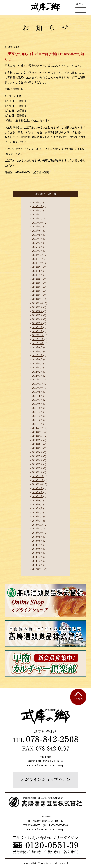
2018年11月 (38, 529)
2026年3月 (37, 203)
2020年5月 (37, 456)
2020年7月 (37, 448)
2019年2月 (37, 517)
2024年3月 (37, 287)
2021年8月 (37, 396)
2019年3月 (37, 513)
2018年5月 (37, 553)
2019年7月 (37, 497)
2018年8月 (37, 541)
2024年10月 (38, 263)
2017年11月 (38, 569)
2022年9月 (37, 348)
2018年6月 (37, 549)
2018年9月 (37, 537)
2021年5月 (37, 408)
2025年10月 (38, 223)
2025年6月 (37, 231)
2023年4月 (37, 319)
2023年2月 (37, 327)
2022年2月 (37, 372)
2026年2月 (37, 207)
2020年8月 (37, 444)
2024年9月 (37, 267)
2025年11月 (38, 219)
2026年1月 (37, 211)
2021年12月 (38, 380)
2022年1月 (37, 376)
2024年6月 (37, 279)
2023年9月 (37, 307)
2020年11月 (38, 432)
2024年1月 (37, 295)
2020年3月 (37, 464)
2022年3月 (37, 368)
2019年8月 (37, 493)
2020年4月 (37, 460)
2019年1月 (37, 521)
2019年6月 (37, 501)
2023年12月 (38, 299)
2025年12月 (38, 215)
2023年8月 (37, 311)
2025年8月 (37, 227)
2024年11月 (38, 259)
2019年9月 (37, 488)
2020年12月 (38, 428)
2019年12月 (38, 476)
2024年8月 (37, 271)
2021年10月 (38, 388)
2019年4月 (37, 509)
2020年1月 (37, 472)
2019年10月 (38, 484)
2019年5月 (37, 505)
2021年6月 (37, 404)
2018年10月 (38, 533)
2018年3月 (37, 561)
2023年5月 (37, 315)
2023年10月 (38, 303)
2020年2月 (37, 468)
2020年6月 (37, 452)
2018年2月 (37, 565)
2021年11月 (38, 384)
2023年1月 (37, 332)
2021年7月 (37, 400)
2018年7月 (37, 545)
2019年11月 (38, 481)
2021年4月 (37, 412)
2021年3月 (37, 416)
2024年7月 (37, 275)
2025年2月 (37, 247)
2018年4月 (37, 557)
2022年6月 (37, 360)
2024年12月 (38, 255)
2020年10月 (38, 436)
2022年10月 (38, 344)
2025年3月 (37, 243)
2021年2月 (37, 420)
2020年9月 (37, 440)
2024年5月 (37, 283)
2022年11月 (38, 339)
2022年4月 (37, 364)
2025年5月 (37, 235)
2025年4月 (37, 239)
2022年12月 (38, 335)
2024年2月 (37, 291)
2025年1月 (37, 251)
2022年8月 (37, 352)
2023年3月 (37, 323)
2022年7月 (37, 356)
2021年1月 (37, 424)
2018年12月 (38, 525)
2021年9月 (37, 392)
